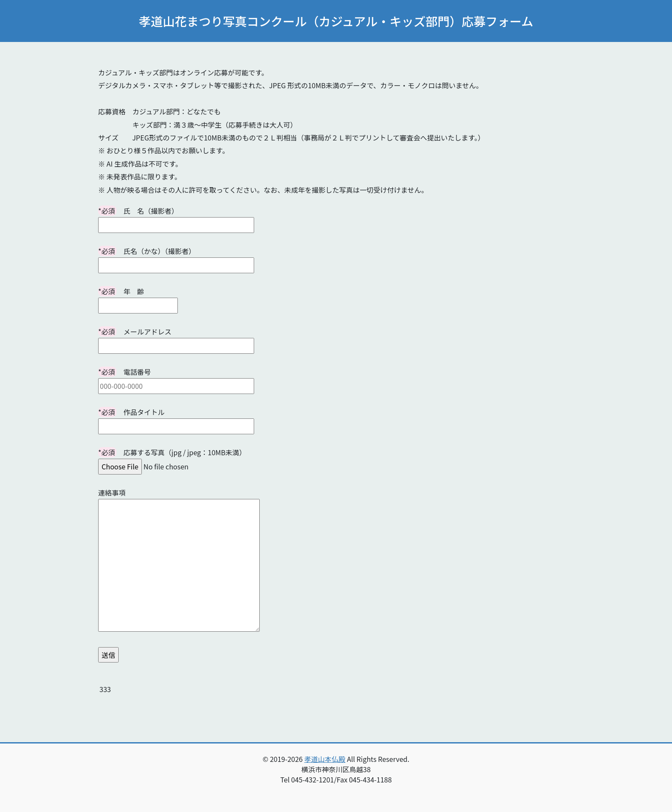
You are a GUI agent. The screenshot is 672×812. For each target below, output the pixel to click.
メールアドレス (176, 339)
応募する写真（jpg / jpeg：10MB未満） (172, 459)
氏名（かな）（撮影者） (176, 258)
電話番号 (176, 379)
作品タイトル (176, 419)
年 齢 (138, 298)
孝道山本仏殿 (325, 759)
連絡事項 (179, 561)
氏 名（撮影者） (176, 218)
